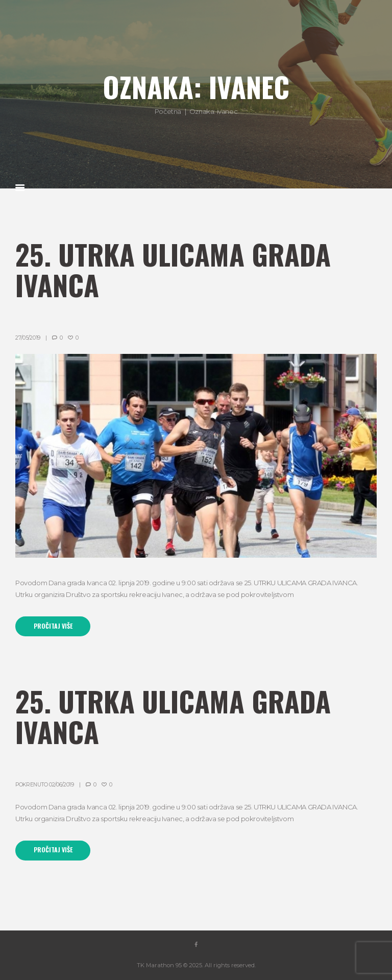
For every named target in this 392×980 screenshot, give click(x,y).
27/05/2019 (28, 338)
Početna (168, 111)
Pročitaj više (53, 626)
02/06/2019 (62, 785)
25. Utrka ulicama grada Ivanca (173, 269)
